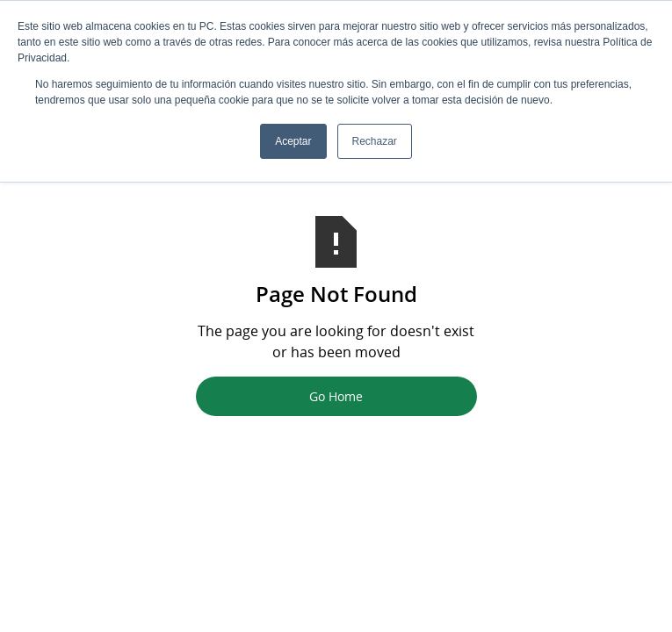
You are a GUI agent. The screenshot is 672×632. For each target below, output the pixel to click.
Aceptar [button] (293, 141)
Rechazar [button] (375, 141)
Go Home (336, 396)
